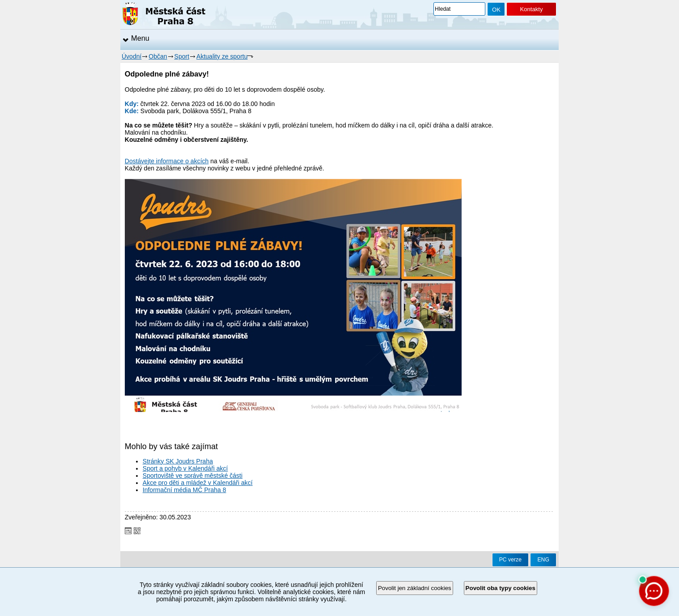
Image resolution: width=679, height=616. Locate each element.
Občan (158, 56)
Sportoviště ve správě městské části (193, 476)
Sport (182, 56)
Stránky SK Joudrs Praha (178, 461)
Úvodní (132, 56)
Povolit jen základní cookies (415, 588)
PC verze (510, 560)
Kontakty (531, 9)
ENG (543, 560)
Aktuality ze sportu (222, 56)
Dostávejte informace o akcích (167, 161)
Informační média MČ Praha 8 (185, 490)
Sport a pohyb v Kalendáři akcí (185, 468)
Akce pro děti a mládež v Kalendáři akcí (198, 483)
